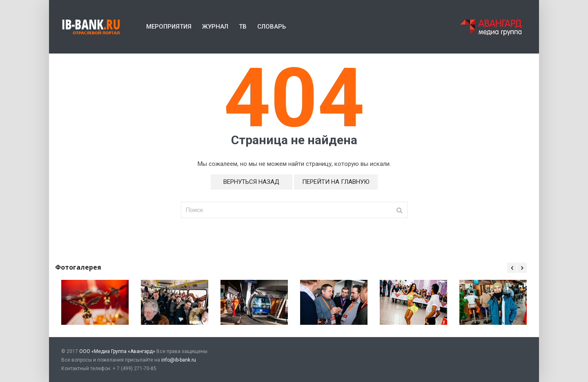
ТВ (243, 27)
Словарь (272, 27)
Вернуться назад (251, 182)
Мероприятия (169, 27)
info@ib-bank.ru (179, 360)
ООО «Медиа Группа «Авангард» (117, 351)
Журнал (215, 27)
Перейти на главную (336, 182)
